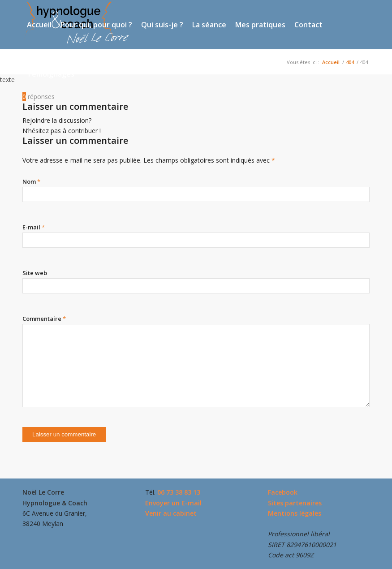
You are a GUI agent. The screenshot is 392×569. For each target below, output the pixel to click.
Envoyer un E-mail (173, 503)
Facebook (283, 492)
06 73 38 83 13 (179, 492)
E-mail (34, 227)
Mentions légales (295, 513)
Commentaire (44, 319)
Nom (31, 181)
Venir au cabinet (171, 513)
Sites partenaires (295, 503)
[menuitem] (39, 25)
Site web (35, 273)
